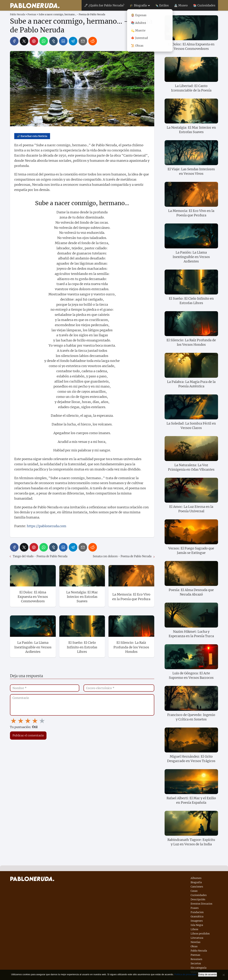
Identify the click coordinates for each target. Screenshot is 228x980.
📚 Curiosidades (204, 5)
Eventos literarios (201, 904)
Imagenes (197, 921)
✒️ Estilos (162, 5)
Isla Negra (197, 925)
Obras (194, 946)
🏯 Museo (181, 5)
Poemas (195, 955)
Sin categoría (199, 968)
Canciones (197, 887)
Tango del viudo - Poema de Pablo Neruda (40, 556)
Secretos (196, 963)
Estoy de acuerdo (207, 974)
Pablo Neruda (199, 951)
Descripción (198, 899)
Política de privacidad (185, 974)
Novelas (195, 942)
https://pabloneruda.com (47, 526)
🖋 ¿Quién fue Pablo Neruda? (104, 5)
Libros (194, 929)
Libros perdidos (200, 934)
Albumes (196, 878)
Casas (194, 891)
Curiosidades (199, 895)
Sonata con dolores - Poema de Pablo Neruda (122, 556)
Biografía (196, 882)
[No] (224, 975)
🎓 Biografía (138, 5)
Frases (195, 908)
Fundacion (197, 912)
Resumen (196, 959)
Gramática (197, 916)
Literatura (197, 938)
